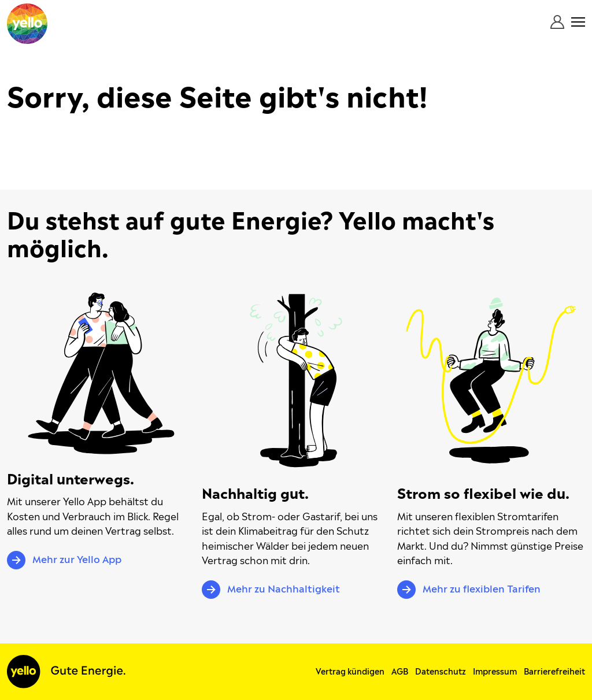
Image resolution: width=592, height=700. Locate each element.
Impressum (495, 672)
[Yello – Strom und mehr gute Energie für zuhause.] (27, 24)
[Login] (557, 22)
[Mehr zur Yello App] (101, 373)
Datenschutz (441, 672)
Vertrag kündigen (350, 672)
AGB (400, 672)
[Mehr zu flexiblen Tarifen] (491, 381)
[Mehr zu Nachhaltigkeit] (296, 381)
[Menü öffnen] (578, 22)
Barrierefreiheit (554, 672)
